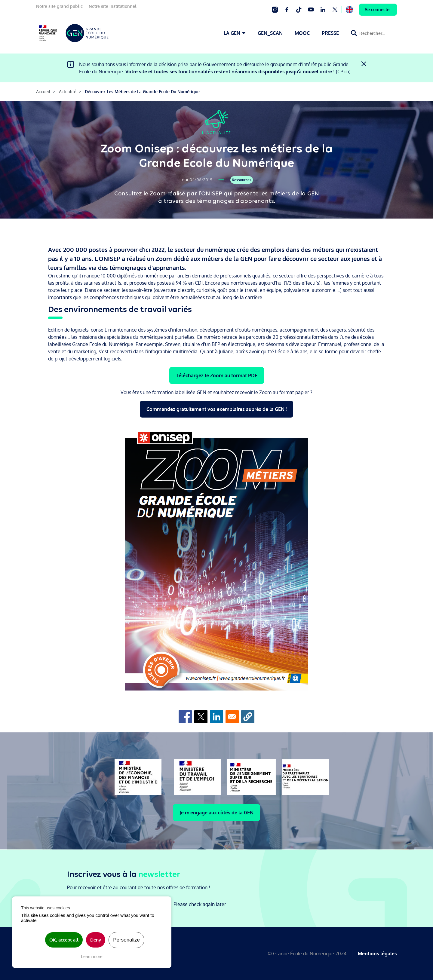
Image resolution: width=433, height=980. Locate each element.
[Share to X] (201, 717)
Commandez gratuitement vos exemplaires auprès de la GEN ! (216, 409)
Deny (96, 940)
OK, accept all (64, 940)
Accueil (43, 92)
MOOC (302, 33)
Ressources (242, 180)
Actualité (68, 92)
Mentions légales (377, 954)
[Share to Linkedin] (216, 717)
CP (341, 72)
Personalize (126, 940)
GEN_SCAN (270, 33)
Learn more (92, 957)
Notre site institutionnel (113, 6)
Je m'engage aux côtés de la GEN (216, 813)
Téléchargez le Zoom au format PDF (217, 375)
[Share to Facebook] (185, 717)
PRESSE (330, 33)
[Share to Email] (232, 717)
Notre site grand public (59, 6)
